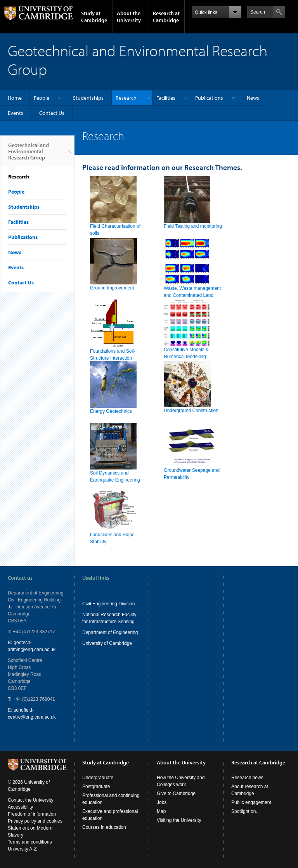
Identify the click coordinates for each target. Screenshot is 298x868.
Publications (209, 98)
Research (126, 98)
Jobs (162, 802)
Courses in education (104, 827)
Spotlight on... (245, 811)
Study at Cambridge (94, 17)
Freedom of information (32, 814)
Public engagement (251, 802)
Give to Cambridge (176, 794)
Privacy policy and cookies (35, 821)
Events (16, 113)
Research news (247, 778)
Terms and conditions (30, 842)
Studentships (88, 98)
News (253, 98)
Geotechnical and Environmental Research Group (29, 154)
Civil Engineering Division (108, 604)
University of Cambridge (107, 643)
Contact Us (52, 113)
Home (15, 98)
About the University (129, 17)
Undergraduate (98, 778)
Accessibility (20, 807)
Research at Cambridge (166, 17)
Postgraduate (96, 787)
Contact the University (30, 800)
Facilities (166, 98)
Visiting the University (179, 820)
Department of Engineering (110, 632)
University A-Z (22, 849)
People (42, 98)
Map (161, 811)
